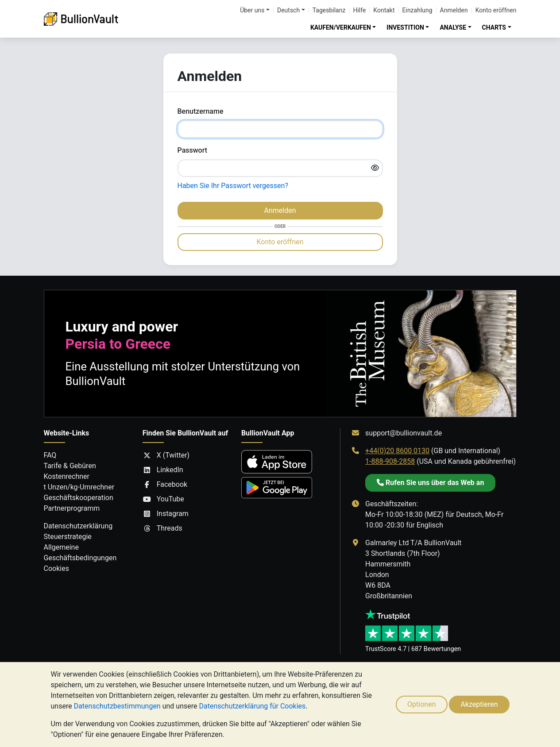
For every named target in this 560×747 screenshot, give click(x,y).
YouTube (163, 499)
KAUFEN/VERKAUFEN (341, 27)
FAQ (50, 455)
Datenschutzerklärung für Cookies (252, 706)
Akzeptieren (479, 704)
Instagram (166, 514)
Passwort (193, 150)
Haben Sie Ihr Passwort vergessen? (233, 186)
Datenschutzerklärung (78, 526)
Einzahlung (417, 10)
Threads (162, 528)
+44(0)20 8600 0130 (397, 451)
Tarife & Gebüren (70, 466)
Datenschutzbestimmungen (117, 706)
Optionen (421, 704)
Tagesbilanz (329, 10)
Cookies (56, 568)
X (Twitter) (166, 455)
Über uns (252, 10)
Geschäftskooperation (79, 498)
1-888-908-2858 (390, 461)
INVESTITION (405, 27)
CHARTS (494, 27)
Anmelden (454, 10)
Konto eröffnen (496, 10)
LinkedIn (163, 470)
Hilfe (359, 10)
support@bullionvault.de (404, 433)
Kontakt (384, 10)
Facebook (165, 485)
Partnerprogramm (72, 508)
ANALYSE (453, 27)
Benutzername (201, 111)
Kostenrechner (67, 476)
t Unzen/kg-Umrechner (79, 487)
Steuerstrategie (68, 537)
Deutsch (288, 10)
